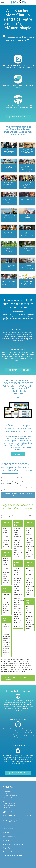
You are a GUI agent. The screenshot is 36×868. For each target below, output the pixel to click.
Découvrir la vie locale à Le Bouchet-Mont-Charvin (17, 678)
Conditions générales (9, 794)
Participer (18, 454)
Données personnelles (10, 796)
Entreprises (6, 808)
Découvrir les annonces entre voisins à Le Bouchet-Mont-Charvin (18, 495)
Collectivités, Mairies (9, 804)
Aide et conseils (8, 798)
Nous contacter (9, 812)
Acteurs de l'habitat (9, 806)
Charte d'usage (7, 792)
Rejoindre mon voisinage (18, 117)
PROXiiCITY (6, 802)
